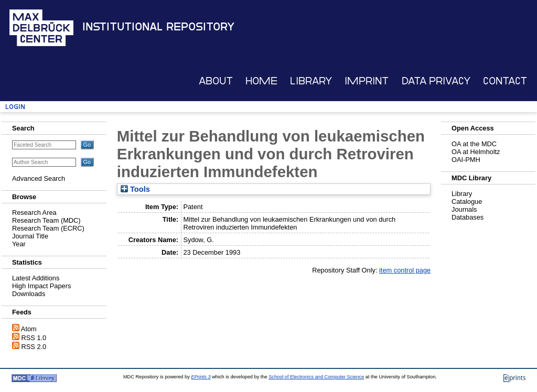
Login (15, 107)
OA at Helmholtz (476, 152)
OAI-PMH (466, 160)
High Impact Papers (41, 286)
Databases (468, 217)
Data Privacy (436, 81)
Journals (464, 209)
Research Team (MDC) (46, 220)
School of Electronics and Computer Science (316, 377)
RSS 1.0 (34, 338)
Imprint (367, 81)
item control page (405, 270)
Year (19, 244)
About (216, 81)
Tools (135, 189)
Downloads (29, 294)
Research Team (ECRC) (48, 228)
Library (311, 81)
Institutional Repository (158, 27)
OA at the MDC (474, 144)
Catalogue (467, 202)
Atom (29, 329)
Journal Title (30, 236)
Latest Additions (36, 278)
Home (261, 81)
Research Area (34, 213)
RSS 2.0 (34, 347)
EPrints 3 (201, 377)
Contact (505, 81)
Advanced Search (39, 178)
